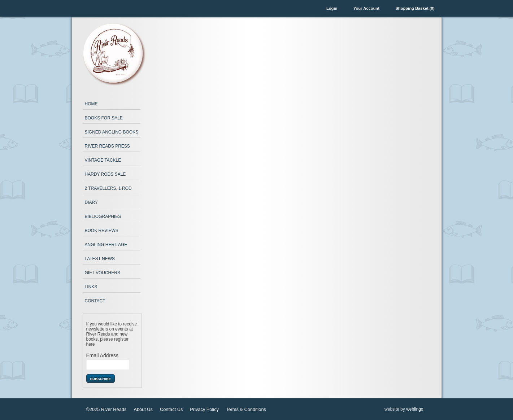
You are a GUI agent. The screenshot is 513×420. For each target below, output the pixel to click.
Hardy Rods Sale (105, 174)
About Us (143, 409)
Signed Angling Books (112, 132)
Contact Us (171, 409)
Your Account (366, 8)
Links (91, 287)
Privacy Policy (204, 409)
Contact (95, 301)
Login (332, 8)
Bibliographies (103, 216)
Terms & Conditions (246, 409)
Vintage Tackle (103, 160)
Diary (91, 202)
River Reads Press (107, 146)
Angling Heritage (106, 245)
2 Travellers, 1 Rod (108, 188)
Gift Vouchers (103, 273)
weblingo (415, 409)
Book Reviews (102, 231)
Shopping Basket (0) (415, 8)
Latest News (100, 259)
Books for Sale (104, 118)
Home (91, 104)
